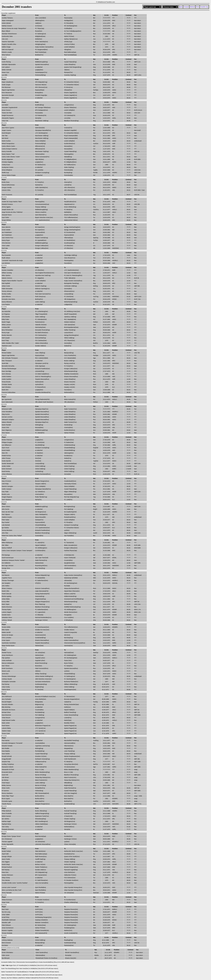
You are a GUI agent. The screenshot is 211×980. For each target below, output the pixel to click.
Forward (186, 7)
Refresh (192, 7)
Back (181, 7)
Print (198, 7)
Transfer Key (204, 7)
